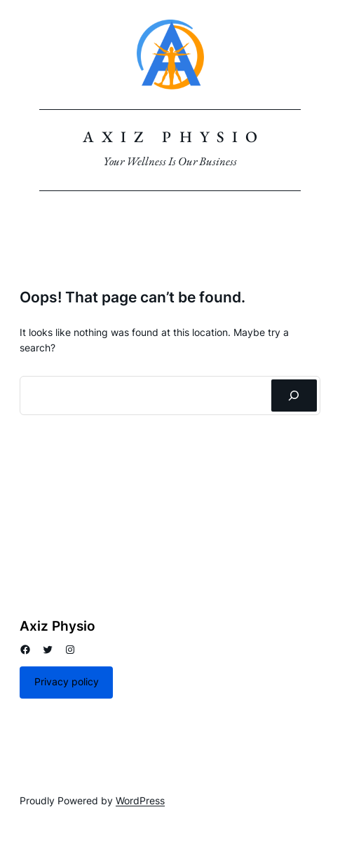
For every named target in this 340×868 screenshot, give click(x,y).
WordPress (140, 801)
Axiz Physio (174, 137)
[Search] (294, 396)
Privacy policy (67, 682)
